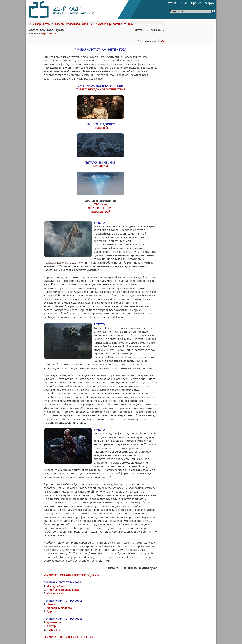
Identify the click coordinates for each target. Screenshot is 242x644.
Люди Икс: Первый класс (63, 590)
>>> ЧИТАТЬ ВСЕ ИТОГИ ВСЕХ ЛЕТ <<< (68, 637)
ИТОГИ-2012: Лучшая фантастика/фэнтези (108, 24)
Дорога (51, 611)
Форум (210, 3)
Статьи (171, 3)
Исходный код (56, 586)
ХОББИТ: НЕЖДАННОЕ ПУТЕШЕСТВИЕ (101, 89)
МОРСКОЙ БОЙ (100, 212)
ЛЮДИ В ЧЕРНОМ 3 (101, 208)
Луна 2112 (53, 630)
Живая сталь (55, 593)
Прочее (196, 3)
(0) (161, 41)
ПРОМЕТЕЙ (101, 128)
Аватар (51, 626)
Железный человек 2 (60, 608)
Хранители (54, 622)
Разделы (59, 24)
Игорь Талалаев (48, 34)
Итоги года (73, 24)
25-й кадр (35, 24)
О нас (183, 3)
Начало (52, 604)
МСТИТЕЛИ (100, 166)
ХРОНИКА (101, 204)
